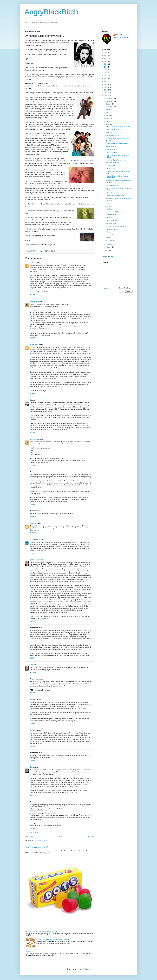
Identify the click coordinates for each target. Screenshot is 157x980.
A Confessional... (111, 166)
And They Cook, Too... (113, 135)
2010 (106, 84)
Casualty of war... (111, 169)
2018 (106, 61)
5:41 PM (33, 760)
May (107, 118)
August (108, 110)
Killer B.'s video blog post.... (114, 129)
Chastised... (109, 209)
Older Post (90, 837)
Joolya (32, 767)
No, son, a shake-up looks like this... (117, 138)
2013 (106, 76)
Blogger (87, 969)
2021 (106, 53)
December (109, 98)
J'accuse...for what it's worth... (115, 196)
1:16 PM (33, 693)
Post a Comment (33, 833)
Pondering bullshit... (112, 223)
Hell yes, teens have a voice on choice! (118, 127)
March (108, 124)
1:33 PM (33, 295)
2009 (106, 87)
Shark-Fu (118, 35)
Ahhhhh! (108, 238)
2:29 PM (33, 393)
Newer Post (29, 837)
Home (60, 837)
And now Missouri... (112, 235)
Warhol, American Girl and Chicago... (118, 144)
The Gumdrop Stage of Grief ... (37, 847)
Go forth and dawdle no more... (116, 160)
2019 (106, 58)
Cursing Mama (35, 539)
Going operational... (112, 150)
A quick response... (112, 153)
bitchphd (33, 523)
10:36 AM (33, 795)
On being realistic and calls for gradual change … (42, 932)
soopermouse (35, 301)
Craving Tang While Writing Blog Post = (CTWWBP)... (54, 939)
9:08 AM (33, 621)
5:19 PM (33, 465)
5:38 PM (33, 746)
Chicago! (108, 232)
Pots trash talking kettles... (114, 193)
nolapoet (33, 262)
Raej (32, 665)
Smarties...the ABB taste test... (115, 212)
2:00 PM (33, 338)
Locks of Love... (111, 241)
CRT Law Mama (36, 560)
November (109, 101)
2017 (106, 64)
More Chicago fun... (112, 141)
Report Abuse (107, 257)
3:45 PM (33, 724)
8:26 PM (33, 828)
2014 (106, 73)
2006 (106, 96)
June (108, 116)
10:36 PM (33, 517)
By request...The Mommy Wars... (116, 226)
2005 (106, 251)
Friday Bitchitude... (112, 147)
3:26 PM (33, 433)
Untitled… (30, 951)
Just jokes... (109, 206)
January (109, 247)
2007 (106, 93)
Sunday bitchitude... (112, 229)
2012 (106, 78)
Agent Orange (35, 344)
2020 (106, 56)
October (109, 104)
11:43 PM (33, 533)
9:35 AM (33, 658)
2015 (106, 70)
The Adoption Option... (113, 163)
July (107, 113)
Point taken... (110, 218)
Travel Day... (110, 132)
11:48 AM (33, 672)
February (109, 244)
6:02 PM (33, 504)
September (110, 107)
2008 (106, 90)
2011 (106, 81)
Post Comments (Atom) (41, 840)
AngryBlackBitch (51, 12)
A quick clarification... (112, 221)
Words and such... (111, 215)
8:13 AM (33, 553)
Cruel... (108, 203)
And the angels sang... (113, 185)
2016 (106, 67)
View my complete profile (121, 38)
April (108, 121)
